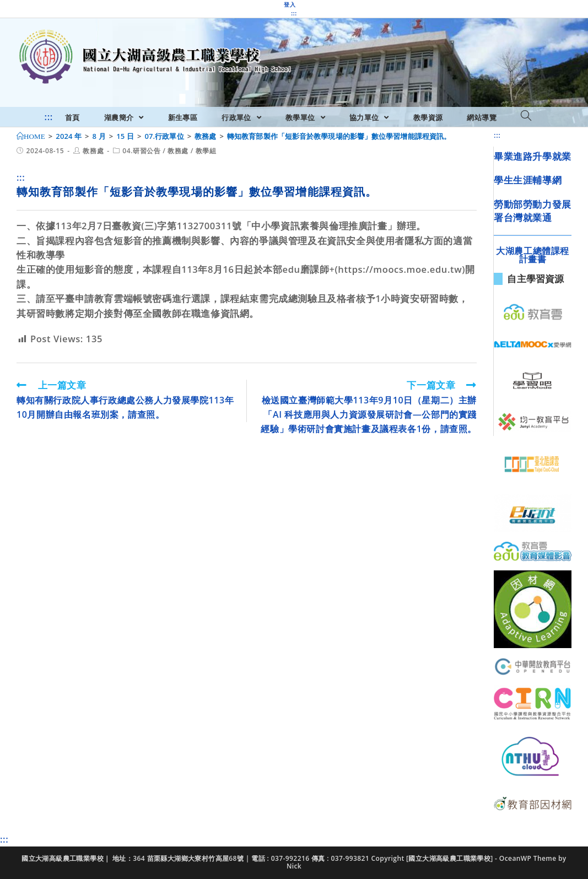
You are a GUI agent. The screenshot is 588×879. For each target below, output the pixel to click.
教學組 (206, 151)
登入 (290, 4)
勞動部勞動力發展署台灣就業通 (533, 211)
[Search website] (526, 116)
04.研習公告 (141, 151)
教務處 (93, 151)
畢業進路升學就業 (533, 156)
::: (294, 13)
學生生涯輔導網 (528, 180)
